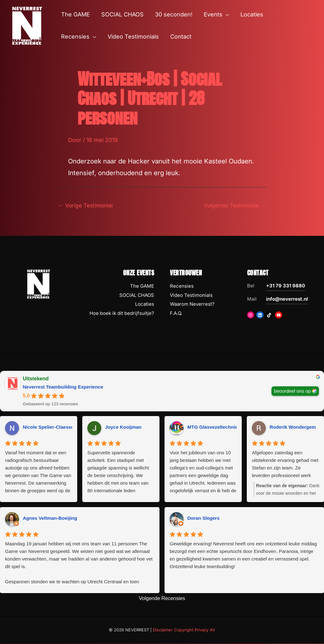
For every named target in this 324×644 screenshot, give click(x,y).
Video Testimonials (191, 295)
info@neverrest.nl (287, 299)
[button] (226, 15)
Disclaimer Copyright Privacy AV (184, 630)
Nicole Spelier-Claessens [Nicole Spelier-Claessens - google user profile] (51, 428)
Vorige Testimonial (87, 205)
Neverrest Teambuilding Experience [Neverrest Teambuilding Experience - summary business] (63, 387)
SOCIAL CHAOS (137, 295)
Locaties (145, 305)
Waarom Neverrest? (192, 305)
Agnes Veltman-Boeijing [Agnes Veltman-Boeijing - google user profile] (50, 519)
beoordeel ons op (292, 391)
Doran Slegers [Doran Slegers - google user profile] (203, 519)
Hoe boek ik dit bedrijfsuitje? (122, 314)
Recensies (182, 286)
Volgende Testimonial (233, 205)
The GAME (142, 286)
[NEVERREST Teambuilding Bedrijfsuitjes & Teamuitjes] (27, 25)
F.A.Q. (176, 314)
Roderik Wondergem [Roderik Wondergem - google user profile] (293, 428)
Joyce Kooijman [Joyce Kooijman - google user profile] (123, 428)
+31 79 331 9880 (286, 286)
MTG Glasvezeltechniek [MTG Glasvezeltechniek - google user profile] (214, 428)
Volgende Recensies (162, 599)
